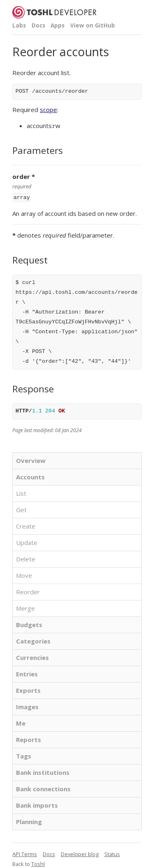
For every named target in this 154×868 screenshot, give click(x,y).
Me (21, 722)
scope (48, 110)
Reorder (28, 591)
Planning (29, 821)
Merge (25, 607)
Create (26, 525)
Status (112, 853)
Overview (31, 460)
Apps (57, 25)
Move (24, 575)
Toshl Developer (54, 12)
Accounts (30, 476)
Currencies (32, 657)
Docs (38, 25)
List (21, 492)
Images (27, 706)
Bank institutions (43, 772)
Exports (28, 689)
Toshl (38, 863)
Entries (27, 673)
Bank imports (37, 804)
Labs (19, 25)
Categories (33, 640)
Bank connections (43, 788)
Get (21, 509)
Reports (29, 739)
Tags (24, 755)
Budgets (29, 624)
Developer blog (80, 853)
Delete (26, 558)
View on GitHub (93, 25)
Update (27, 542)
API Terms (25, 853)
